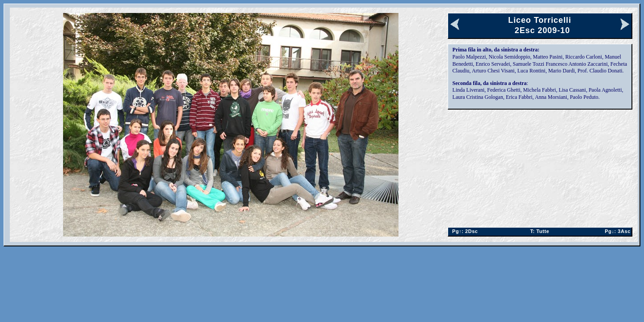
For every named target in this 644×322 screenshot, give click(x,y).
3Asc (616, 231)
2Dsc (464, 231)
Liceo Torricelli (540, 20)
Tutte (540, 231)
